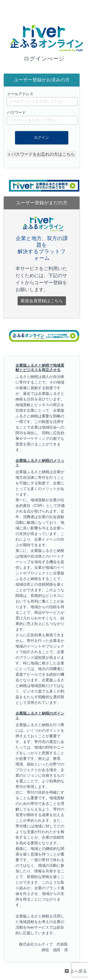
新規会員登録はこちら (42, 301)
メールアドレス (20, 94)
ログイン (42, 138)
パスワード (16, 112)
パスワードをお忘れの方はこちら (43, 154)
